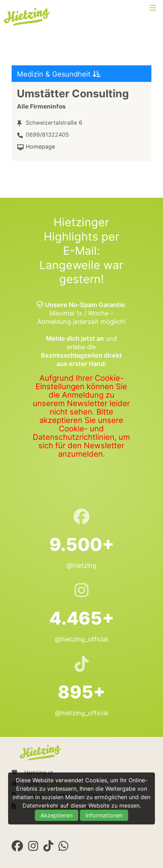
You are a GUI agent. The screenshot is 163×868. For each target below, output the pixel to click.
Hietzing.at (27, 17)
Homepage (40, 146)
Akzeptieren (57, 815)
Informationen (104, 815)
